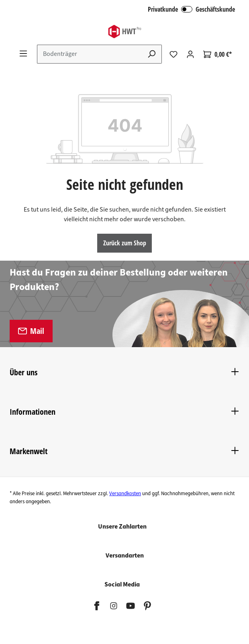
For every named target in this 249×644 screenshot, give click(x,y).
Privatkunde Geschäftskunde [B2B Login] (191, 9)
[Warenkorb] (217, 54)
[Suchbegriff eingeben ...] (90, 54)
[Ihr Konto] (190, 54)
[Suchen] (152, 54)
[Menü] (23, 53)
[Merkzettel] (173, 54)
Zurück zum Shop (125, 243)
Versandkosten (125, 494)
